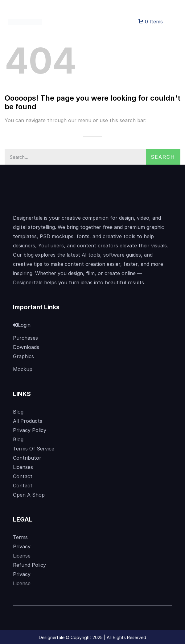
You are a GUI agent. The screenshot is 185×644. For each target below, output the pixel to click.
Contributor (27, 458)
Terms (20, 537)
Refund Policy (29, 565)
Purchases (25, 338)
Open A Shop (29, 495)
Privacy (22, 546)
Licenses (23, 467)
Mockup (23, 369)
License (22, 556)
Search (163, 157)
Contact (23, 476)
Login (22, 325)
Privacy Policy (30, 430)
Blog (18, 412)
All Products (28, 421)
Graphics (23, 356)
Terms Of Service (34, 449)
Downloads (26, 347)
